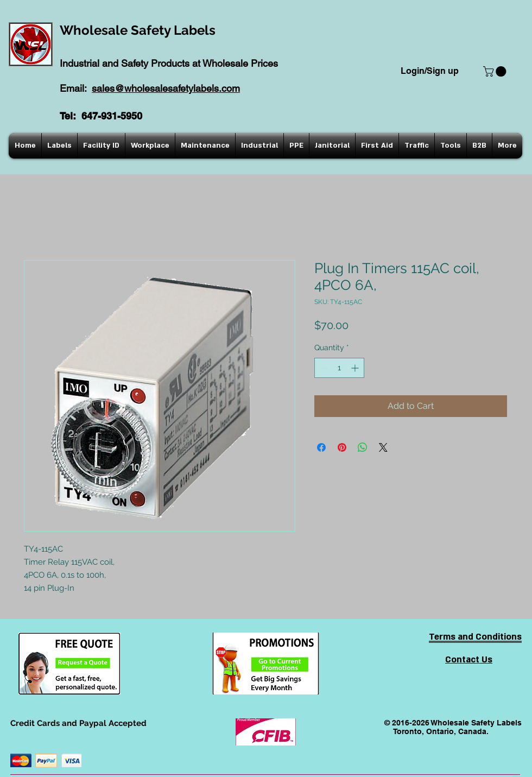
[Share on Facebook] (321, 447)
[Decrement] (323, 368)
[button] (496, 71)
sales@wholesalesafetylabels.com (166, 88)
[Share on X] (383, 447)
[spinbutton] (339, 368)
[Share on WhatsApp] (363, 447)
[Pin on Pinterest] (342, 447)
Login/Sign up (430, 71)
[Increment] (356, 368)
